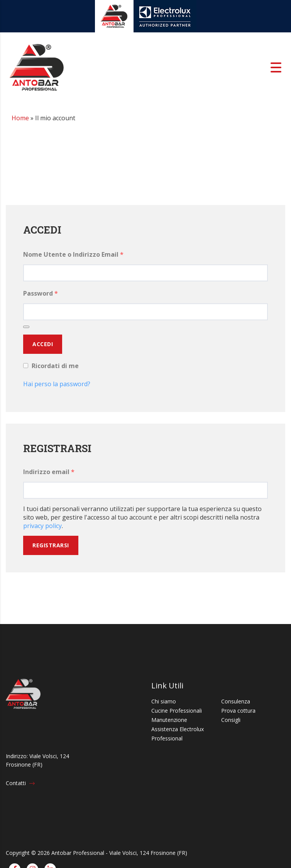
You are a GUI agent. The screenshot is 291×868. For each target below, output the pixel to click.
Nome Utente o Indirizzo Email (73, 254)
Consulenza (236, 701)
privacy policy (42, 526)
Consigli (231, 720)
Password (41, 293)
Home (20, 118)
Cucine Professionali (177, 711)
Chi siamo (164, 701)
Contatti (20, 783)
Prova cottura (238, 711)
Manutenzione (169, 720)
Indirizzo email (49, 472)
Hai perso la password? (57, 384)
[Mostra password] (26, 327)
